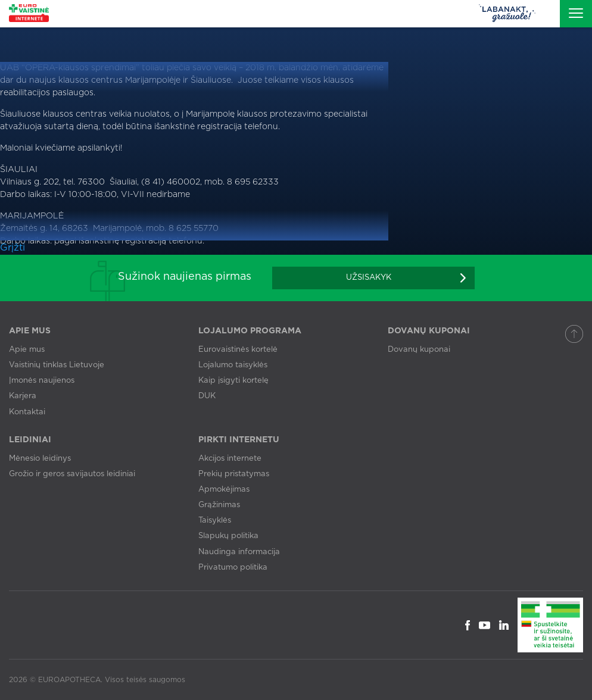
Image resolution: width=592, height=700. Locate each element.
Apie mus (27, 350)
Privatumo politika (233, 568)
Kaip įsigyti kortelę (233, 381)
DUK (207, 396)
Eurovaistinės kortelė (238, 350)
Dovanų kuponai (419, 350)
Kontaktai (27, 412)
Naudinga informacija (239, 552)
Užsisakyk (369, 278)
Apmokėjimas (224, 490)
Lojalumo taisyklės (233, 365)
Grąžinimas (219, 505)
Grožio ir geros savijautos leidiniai (72, 474)
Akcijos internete (230, 459)
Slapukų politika (228, 536)
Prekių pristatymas (234, 474)
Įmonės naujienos (42, 381)
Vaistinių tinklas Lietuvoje (57, 365)
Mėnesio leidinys (40, 459)
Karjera (23, 396)
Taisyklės (215, 521)
